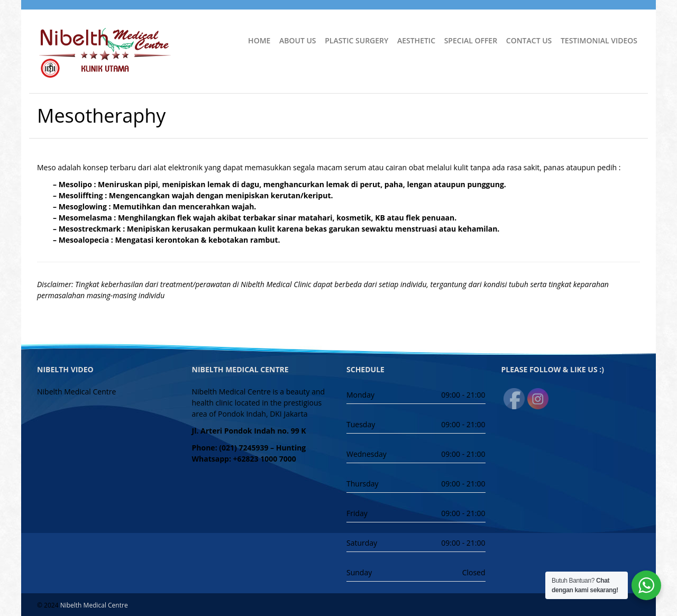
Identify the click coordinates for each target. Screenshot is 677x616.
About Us (298, 40)
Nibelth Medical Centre (94, 605)
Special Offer (471, 40)
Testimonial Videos (599, 40)
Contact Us (529, 40)
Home (259, 40)
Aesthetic (416, 40)
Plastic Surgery (356, 40)
